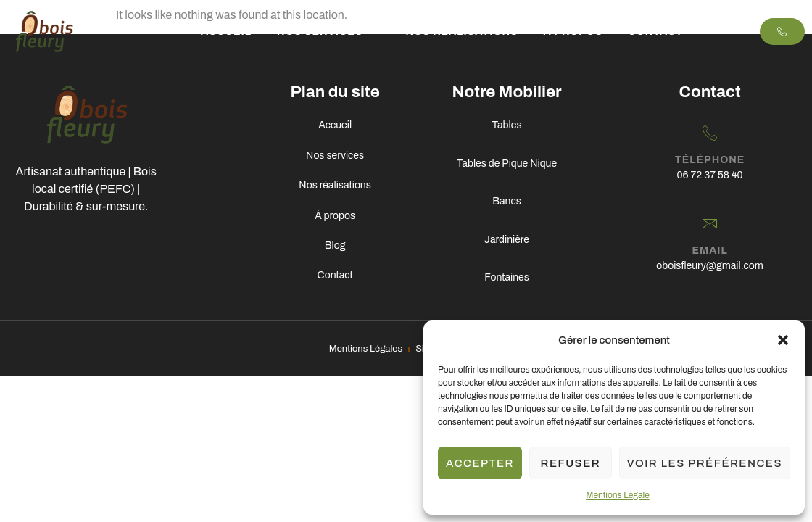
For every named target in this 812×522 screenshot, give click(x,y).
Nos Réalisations (461, 32)
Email (709, 253)
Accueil (226, 32)
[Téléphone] (710, 133)
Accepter (480, 463)
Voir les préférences (705, 463)
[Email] (710, 225)
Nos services (328, 31)
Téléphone (710, 161)
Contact (655, 32)
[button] (783, 340)
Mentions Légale (617, 495)
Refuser (571, 463)
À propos (573, 32)
